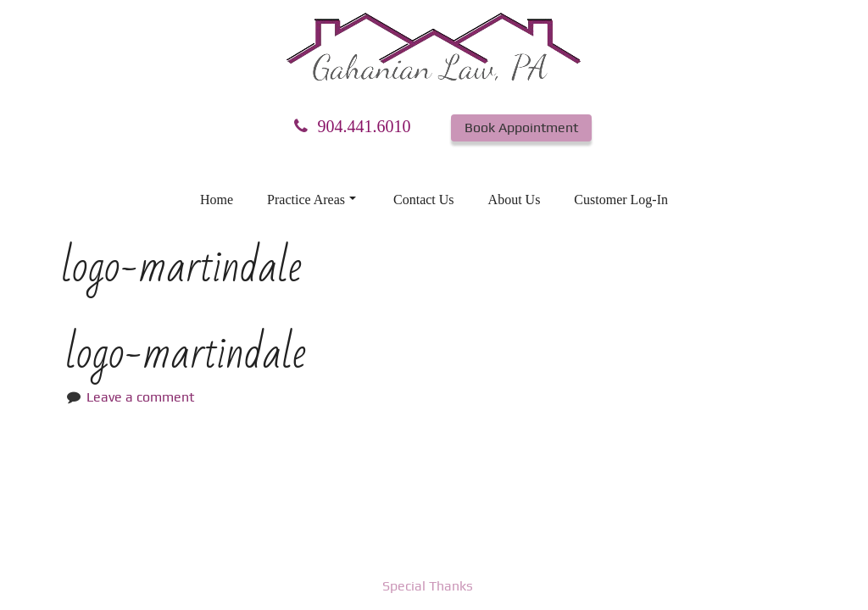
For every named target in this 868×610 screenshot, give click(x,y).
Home (217, 200)
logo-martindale (186, 354)
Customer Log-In (621, 200)
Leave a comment (140, 397)
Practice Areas (312, 200)
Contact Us (424, 200)
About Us (515, 200)
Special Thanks (428, 586)
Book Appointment (521, 128)
